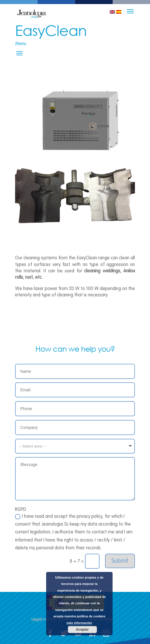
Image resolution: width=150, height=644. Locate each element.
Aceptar (82, 630)
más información (79, 623)
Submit (120, 561)
